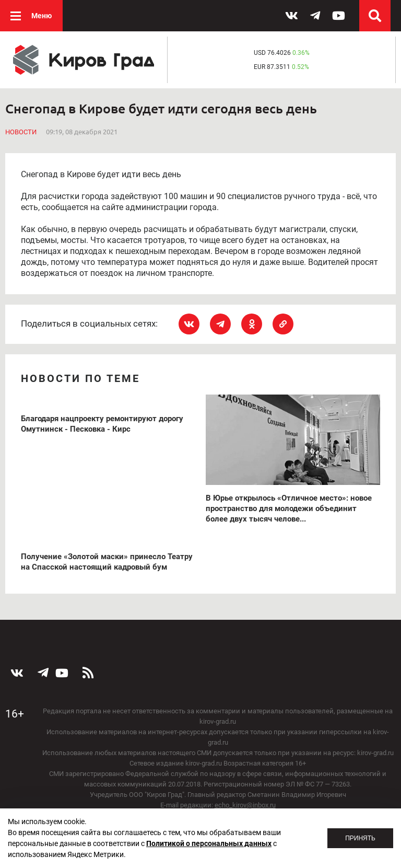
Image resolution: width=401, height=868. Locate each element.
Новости (21, 132)
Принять (360, 838)
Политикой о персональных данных (209, 843)
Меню (42, 16)
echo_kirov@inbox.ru (245, 805)
